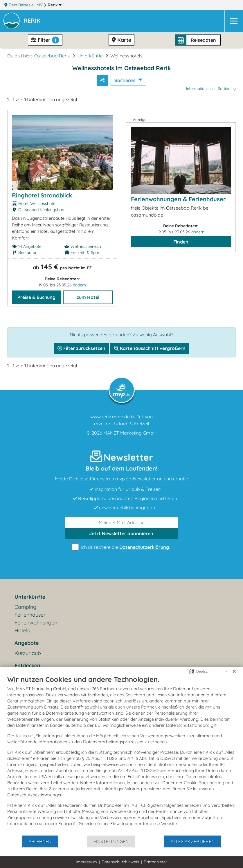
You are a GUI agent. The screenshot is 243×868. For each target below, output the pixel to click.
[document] (122, 755)
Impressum (86, 862)
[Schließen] (234, 671)
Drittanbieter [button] (155, 862)
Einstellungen (111, 841)
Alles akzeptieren (193, 841)
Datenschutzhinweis (120, 862)
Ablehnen (40, 841)
